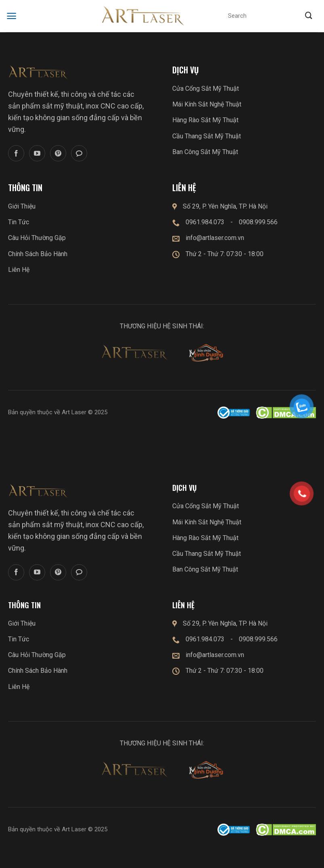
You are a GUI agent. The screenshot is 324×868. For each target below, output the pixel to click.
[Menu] (11, 16)
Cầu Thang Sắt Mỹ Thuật (207, 136)
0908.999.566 (258, 222)
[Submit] (309, 16)
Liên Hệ (19, 270)
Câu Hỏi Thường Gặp (37, 238)
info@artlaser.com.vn (215, 238)
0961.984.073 (205, 222)
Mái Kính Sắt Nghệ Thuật (207, 104)
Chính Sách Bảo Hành (38, 254)
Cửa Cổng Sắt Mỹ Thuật (206, 89)
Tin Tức (19, 222)
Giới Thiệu (22, 206)
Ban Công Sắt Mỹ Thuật (205, 152)
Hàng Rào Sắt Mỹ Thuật (205, 120)
